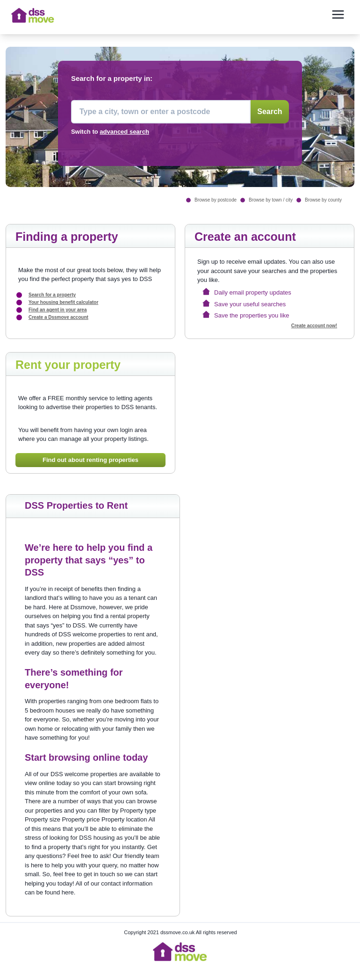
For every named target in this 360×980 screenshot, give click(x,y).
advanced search (124, 132)
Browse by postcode (216, 200)
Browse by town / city (271, 200)
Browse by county (323, 200)
